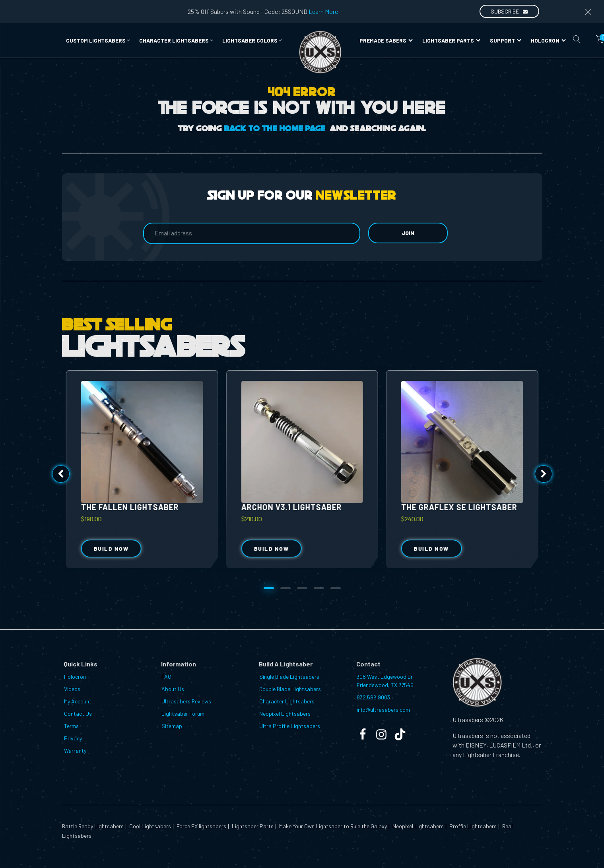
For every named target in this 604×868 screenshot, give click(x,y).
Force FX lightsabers (201, 826)
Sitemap (172, 726)
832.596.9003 (373, 697)
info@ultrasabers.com (383, 710)
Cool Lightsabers (150, 826)
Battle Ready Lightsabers (93, 826)
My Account (78, 701)
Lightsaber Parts (451, 40)
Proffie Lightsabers (472, 826)
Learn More (323, 11)
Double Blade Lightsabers (290, 689)
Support (506, 40)
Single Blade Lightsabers (289, 677)
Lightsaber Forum (183, 714)
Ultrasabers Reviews (186, 701)
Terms (71, 726)
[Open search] (577, 39)
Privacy (73, 738)
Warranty (75, 751)
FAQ (166, 677)
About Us (173, 689)
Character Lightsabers (287, 701)
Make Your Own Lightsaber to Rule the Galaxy (332, 826)
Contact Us (78, 714)
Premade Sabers (386, 40)
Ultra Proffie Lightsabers (290, 726)
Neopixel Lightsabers (285, 714)
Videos (72, 689)
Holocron (548, 40)
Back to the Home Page (275, 129)
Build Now (271, 549)
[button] (99, 40)
